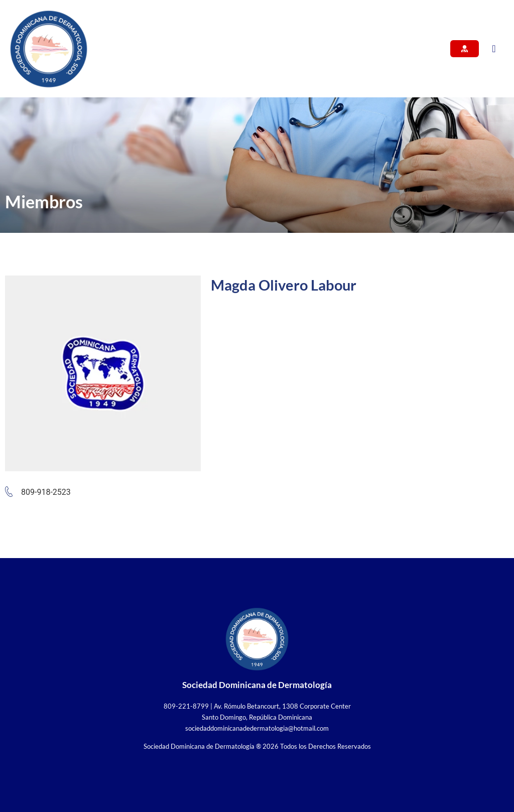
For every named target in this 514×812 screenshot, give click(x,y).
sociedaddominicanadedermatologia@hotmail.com (257, 728)
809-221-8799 (186, 706)
